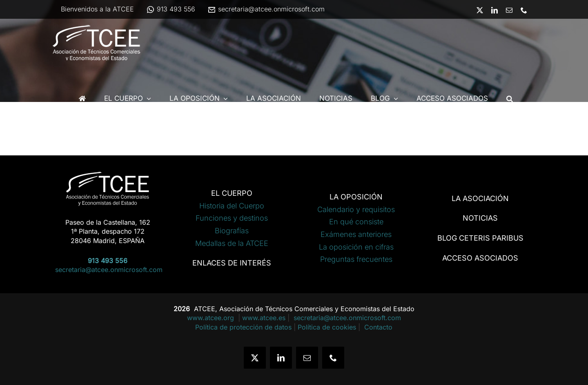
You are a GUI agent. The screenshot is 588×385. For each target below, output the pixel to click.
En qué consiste (356, 222)
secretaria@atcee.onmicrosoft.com (266, 9)
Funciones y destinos (232, 218)
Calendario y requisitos (356, 209)
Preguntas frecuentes (356, 259)
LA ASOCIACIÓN (480, 198)
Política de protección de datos (243, 327)
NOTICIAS (480, 218)
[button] (510, 98)
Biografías (232, 231)
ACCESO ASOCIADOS (480, 258)
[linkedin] (281, 358)
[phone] (333, 358)
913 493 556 (171, 9)
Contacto (378, 327)
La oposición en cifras (356, 247)
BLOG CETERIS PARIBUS (480, 238)
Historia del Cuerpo (232, 206)
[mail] (307, 358)
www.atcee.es (264, 318)
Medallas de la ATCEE (232, 243)
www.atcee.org (212, 318)
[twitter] (255, 358)
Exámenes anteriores (356, 234)
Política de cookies (327, 327)
